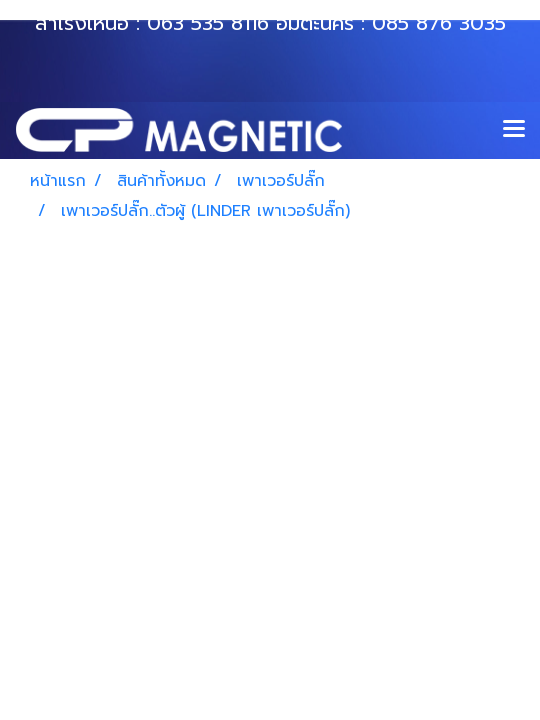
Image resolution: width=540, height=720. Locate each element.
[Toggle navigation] (514, 130)
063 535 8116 (208, 23)
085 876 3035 (439, 23)
